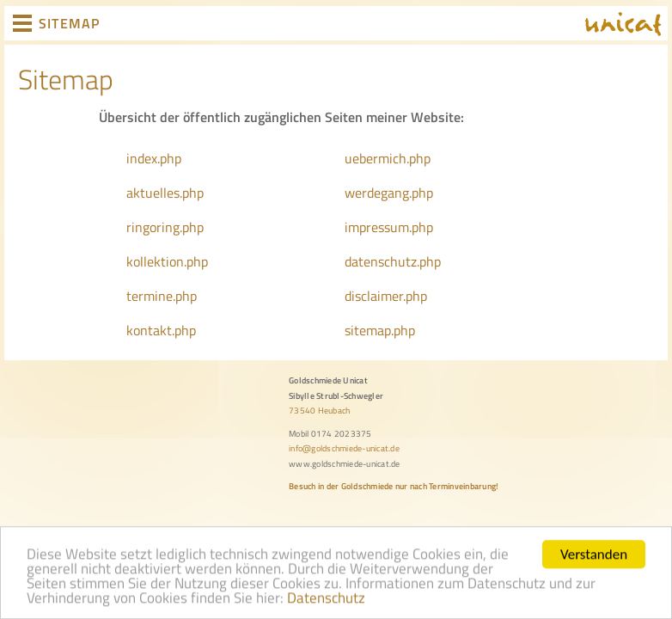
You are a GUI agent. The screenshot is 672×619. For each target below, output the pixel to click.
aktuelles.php (165, 193)
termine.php (162, 296)
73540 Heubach (319, 411)
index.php (154, 158)
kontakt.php (161, 330)
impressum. (378, 227)
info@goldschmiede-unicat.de (344, 448)
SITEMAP (69, 23)
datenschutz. (382, 261)
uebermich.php (388, 158)
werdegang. (378, 193)
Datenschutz (326, 603)
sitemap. (369, 330)
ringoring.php (165, 227)
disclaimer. (375, 296)
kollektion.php (167, 261)
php (422, 193)
